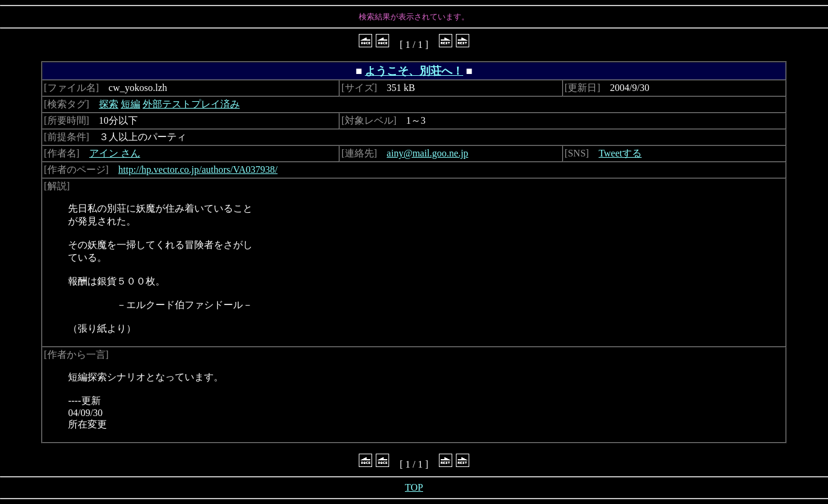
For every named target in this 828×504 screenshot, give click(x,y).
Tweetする (620, 153)
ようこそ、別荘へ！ (414, 71)
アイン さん (115, 153)
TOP (414, 487)
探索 (109, 104)
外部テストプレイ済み (191, 104)
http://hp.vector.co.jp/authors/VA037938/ (198, 170)
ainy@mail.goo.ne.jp (427, 153)
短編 (131, 104)
